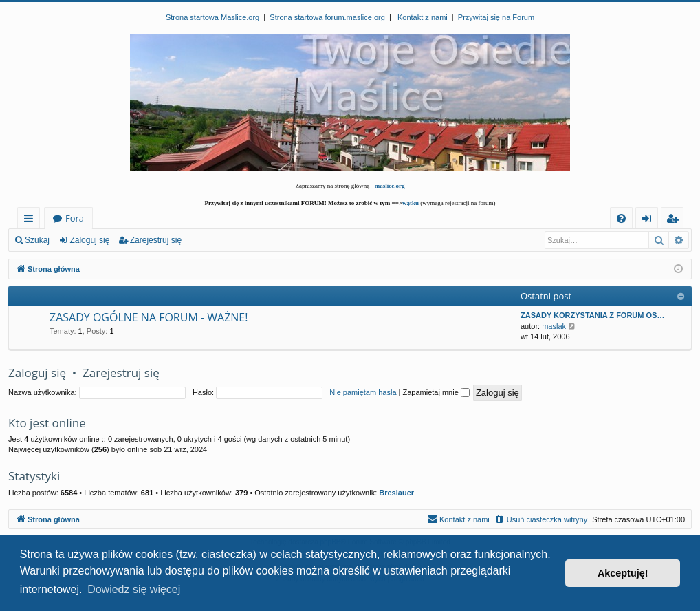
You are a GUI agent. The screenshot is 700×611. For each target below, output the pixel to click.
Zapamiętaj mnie (436, 392)
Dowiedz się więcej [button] (134, 589)
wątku (411, 203)
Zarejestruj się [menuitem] (676, 221)
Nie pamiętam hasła (363, 392)
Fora (75, 218)
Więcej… (31, 221)
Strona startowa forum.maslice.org (327, 17)
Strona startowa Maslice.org (212, 17)
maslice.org (390, 186)
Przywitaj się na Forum (496, 17)
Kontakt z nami (423, 17)
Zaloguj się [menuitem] (649, 221)
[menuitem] (621, 218)
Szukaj (37, 240)
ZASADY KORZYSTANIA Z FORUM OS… (592, 315)
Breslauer (396, 493)
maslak (554, 326)
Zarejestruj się (156, 240)
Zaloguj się (89, 240)
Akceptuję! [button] (623, 573)
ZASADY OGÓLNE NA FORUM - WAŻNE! (149, 317)
